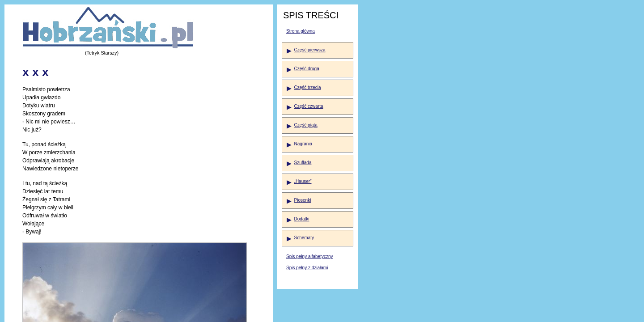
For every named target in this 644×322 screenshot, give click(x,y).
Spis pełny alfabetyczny (310, 256)
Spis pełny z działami (307, 268)
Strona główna (301, 31)
